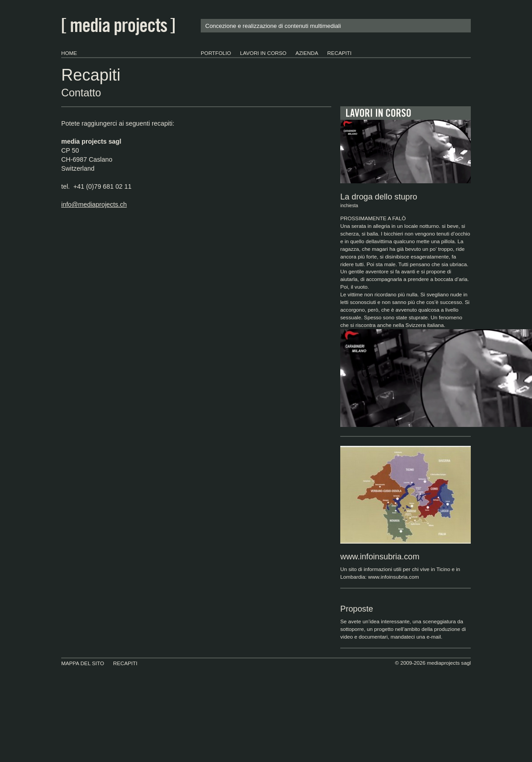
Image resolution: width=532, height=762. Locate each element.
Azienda (307, 53)
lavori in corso (263, 53)
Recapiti (339, 53)
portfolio (216, 53)
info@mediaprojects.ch (94, 204)
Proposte (357, 609)
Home (69, 53)
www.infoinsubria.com (380, 557)
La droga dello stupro (406, 201)
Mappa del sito (83, 663)
